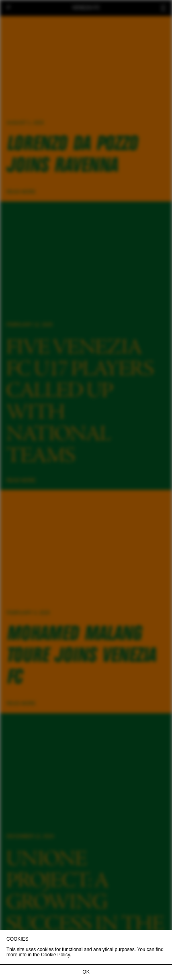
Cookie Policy (55, 955)
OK (86, 972)
